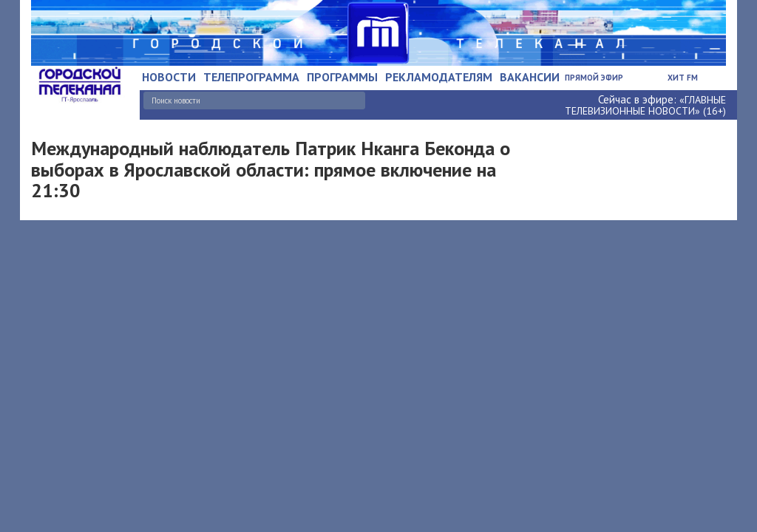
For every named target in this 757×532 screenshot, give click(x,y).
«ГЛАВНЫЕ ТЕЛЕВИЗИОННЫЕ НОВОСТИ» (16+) (645, 105)
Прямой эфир (594, 78)
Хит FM (683, 78)
